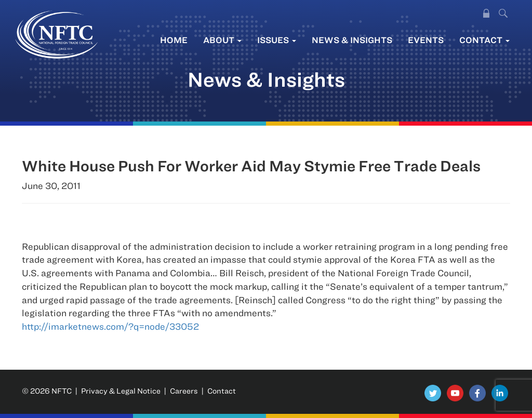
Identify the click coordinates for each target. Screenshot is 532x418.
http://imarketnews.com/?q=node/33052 (110, 326)
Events (426, 40)
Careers (184, 391)
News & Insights (352, 40)
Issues (277, 40)
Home (174, 40)
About (222, 40)
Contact (484, 40)
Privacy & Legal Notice (121, 391)
